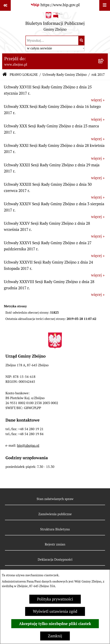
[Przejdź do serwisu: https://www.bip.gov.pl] (55, 5)
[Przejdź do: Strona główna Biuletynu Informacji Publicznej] (5, 75)
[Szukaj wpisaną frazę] (82, 40)
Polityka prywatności (55, 599)
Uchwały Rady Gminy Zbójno (65, 75)
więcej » (98, 100)
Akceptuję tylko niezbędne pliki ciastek (55, 624)
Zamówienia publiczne (55, 514)
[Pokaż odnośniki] (5, 5)
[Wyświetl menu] (105, 5)
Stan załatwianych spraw (55, 499)
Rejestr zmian (55, 544)
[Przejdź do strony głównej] (55, 23)
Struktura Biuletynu (55, 529)
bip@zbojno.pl (28, 445)
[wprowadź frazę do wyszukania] (52, 40)
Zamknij (55, 636)
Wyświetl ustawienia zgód (55, 611)
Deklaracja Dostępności (55, 559)
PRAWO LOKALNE (24, 75)
